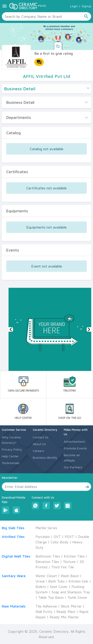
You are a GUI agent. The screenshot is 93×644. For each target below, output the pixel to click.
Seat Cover (59, 587)
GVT (57, 537)
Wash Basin (70, 576)
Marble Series (46, 528)
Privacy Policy (12, 449)
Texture (69, 562)
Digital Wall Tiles (16, 556)
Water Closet (46, 576)
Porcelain (43, 537)
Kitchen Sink (78, 581)
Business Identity (45, 457)
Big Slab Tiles (13, 528)
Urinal (40, 581)
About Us (39, 444)
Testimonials (11, 463)
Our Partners (73, 467)
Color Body (60, 542)
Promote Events (75, 448)
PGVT (69, 537)
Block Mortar (71, 606)
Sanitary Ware (14, 576)
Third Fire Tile (63, 567)
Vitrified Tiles (13, 537)
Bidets (41, 587)
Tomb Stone (77, 597)
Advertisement (74, 441)
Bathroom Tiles (48, 556)
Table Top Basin (51, 597)
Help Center (10, 456)
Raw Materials (14, 606)
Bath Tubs (56, 581)
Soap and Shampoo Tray (71, 592)
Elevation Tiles (47, 562)
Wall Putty (44, 612)
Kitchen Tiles (74, 556)
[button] (11, 329)
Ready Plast (66, 612)
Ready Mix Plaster (64, 617)
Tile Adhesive (46, 606)
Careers (38, 451)
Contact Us (41, 437)
